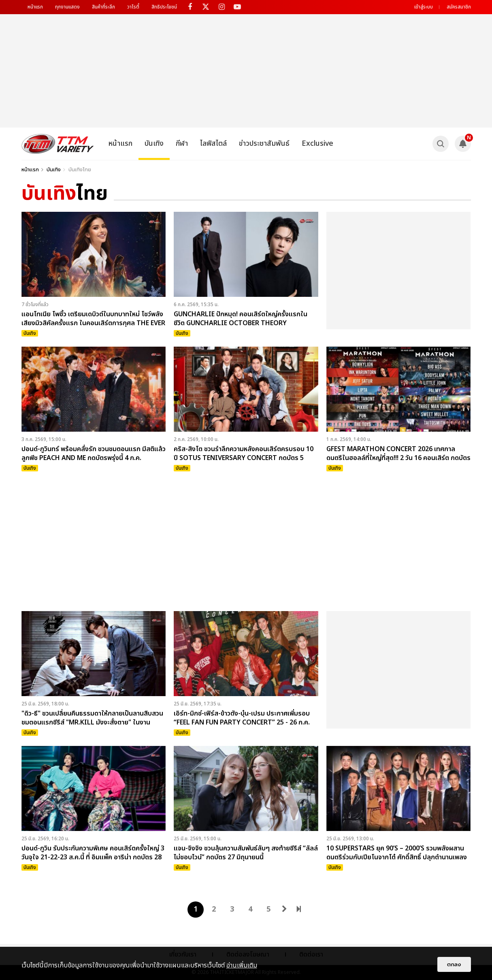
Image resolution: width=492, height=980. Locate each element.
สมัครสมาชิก (459, 7)
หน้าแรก (35, 7)
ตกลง (454, 964)
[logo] (58, 144)
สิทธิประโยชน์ (164, 7)
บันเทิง (154, 144)
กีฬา (182, 144)
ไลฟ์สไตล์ (213, 144)
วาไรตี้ (133, 7)
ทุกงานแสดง (67, 7)
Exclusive (317, 144)
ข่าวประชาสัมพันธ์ (264, 144)
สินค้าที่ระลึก (103, 7)
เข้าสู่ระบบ (424, 7)
